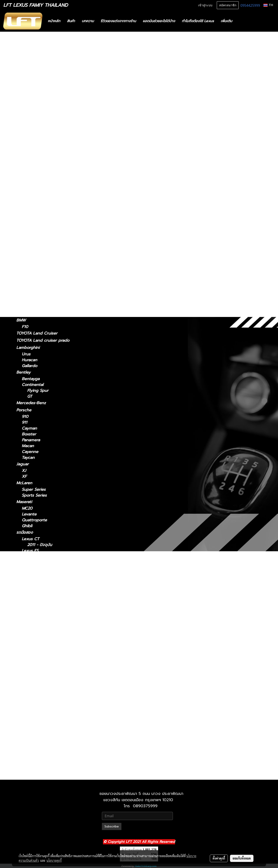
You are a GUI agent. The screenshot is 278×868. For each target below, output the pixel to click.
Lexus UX (25, 288)
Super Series (34, 490)
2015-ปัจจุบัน (33, 251)
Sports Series (34, 495)
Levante (29, 514)
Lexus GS (25, 156)
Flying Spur (38, 391)
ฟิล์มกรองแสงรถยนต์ (34, 78)
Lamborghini (28, 348)
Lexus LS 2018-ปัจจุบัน (48, 650)
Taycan (28, 458)
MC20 (27, 508)
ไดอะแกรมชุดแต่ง (31, 71)
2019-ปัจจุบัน (33, 295)
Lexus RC (25, 245)
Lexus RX (25, 258)
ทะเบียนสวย (26, 57)
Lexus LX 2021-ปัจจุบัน (48, 668)
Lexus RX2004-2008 (46, 709)
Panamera (31, 440)
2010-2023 (31, 314)
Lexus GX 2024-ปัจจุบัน (49, 750)
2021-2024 (31, 206)
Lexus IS (24, 113)
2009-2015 (32, 270)
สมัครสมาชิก (228, 5)
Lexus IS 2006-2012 (46, 598)
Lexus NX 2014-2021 (46, 680)
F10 (25, 327)
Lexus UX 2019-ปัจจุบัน (48, 738)
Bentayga (31, 379)
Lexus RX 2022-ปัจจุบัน (48, 726)
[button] (242, 21)
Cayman (29, 428)
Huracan (29, 360)
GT (30, 396)
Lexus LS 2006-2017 (46, 644)
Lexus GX (25, 301)
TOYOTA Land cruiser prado (43, 340)
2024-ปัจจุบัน (33, 201)
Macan (28, 446)
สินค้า (71, 21)
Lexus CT (25, 100)
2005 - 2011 (33, 169)
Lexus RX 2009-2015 (47, 715)
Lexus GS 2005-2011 (46, 574)
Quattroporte (34, 520)
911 (24, 423)
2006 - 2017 (33, 238)
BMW (21, 320)
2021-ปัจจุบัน (33, 119)
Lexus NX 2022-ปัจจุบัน (48, 685)
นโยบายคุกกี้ (54, 860)
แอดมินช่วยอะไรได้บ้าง (159, 21)
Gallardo (29, 366)
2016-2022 (31, 276)
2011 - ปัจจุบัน (34, 106)
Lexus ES (25, 137)
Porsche (24, 410)
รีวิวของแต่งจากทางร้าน (118, 21)
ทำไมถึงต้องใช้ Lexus (198, 21)
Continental (33, 385)
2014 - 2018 (33, 150)
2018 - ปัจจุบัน (35, 144)
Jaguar (22, 464)
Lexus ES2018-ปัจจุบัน (47, 557)
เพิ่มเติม (226, 21)
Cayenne (30, 452)
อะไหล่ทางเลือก (29, 92)
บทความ (88, 21)
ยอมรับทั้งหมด (242, 858)
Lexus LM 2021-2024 (46, 615)
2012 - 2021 (32, 163)
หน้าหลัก (54, 21)
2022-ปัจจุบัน (33, 188)
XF (24, 477)
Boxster (29, 434)
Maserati (24, 502)
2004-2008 (32, 264)
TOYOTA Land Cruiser (37, 333)
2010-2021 (31, 775)
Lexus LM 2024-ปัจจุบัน (48, 621)
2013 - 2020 (33, 125)
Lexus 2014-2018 (43, 562)
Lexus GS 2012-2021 (46, 580)
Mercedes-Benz (31, 403)
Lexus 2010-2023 (43, 756)
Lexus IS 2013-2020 (45, 603)
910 (25, 417)
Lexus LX (30, 656)
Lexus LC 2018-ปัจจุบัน (48, 633)
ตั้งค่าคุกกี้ (219, 858)
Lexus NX (25, 175)
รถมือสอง (25, 532)
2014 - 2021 (33, 182)
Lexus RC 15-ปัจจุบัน (46, 697)
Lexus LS (25, 226)
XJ (24, 471)
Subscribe (112, 826)
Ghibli (27, 526)
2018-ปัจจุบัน (33, 219)
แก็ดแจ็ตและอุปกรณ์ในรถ (37, 85)
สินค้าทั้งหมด (27, 64)
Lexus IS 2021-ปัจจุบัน (47, 592)
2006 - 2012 (33, 131)
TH (268, 5)
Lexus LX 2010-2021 (46, 662)
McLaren (24, 483)
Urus (26, 354)
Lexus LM (25, 194)
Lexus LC (25, 213)
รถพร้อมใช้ (25, 49)
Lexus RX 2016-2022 (46, 721)
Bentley (23, 372)
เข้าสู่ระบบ (205, 5)
